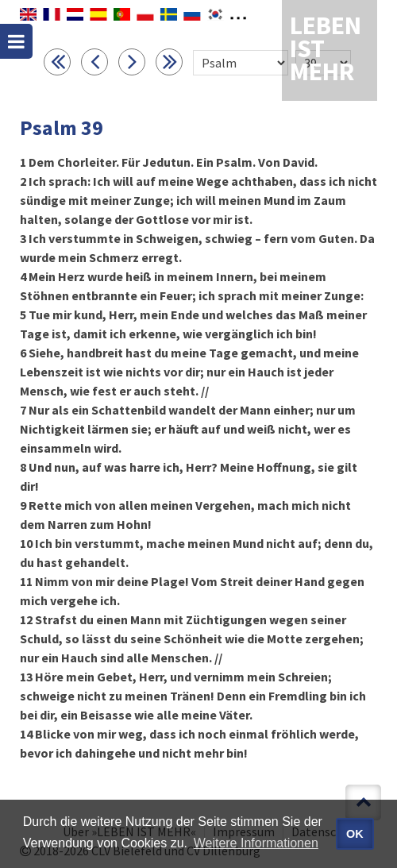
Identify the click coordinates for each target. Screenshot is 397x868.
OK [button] (355, 834)
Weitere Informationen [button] (256, 843)
